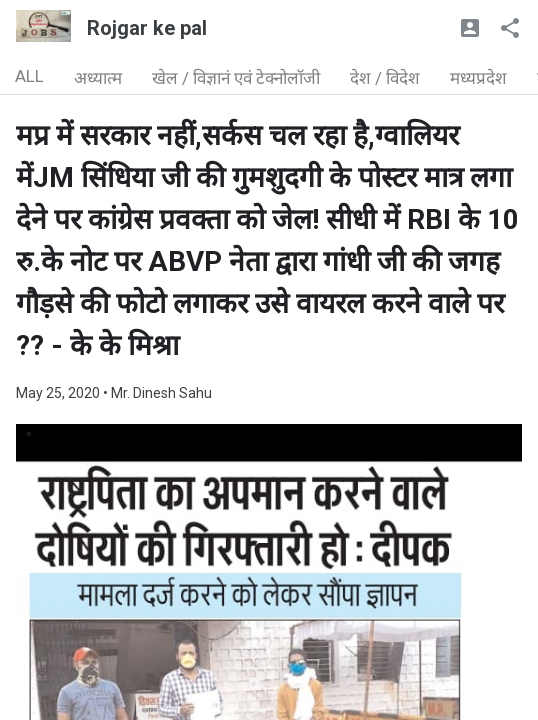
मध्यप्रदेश (478, 78)
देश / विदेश (385, 78)
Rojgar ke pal (147, 28)
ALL (29, 76)
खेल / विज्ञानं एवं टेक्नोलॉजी (236, 78)
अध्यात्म (98, 78)
